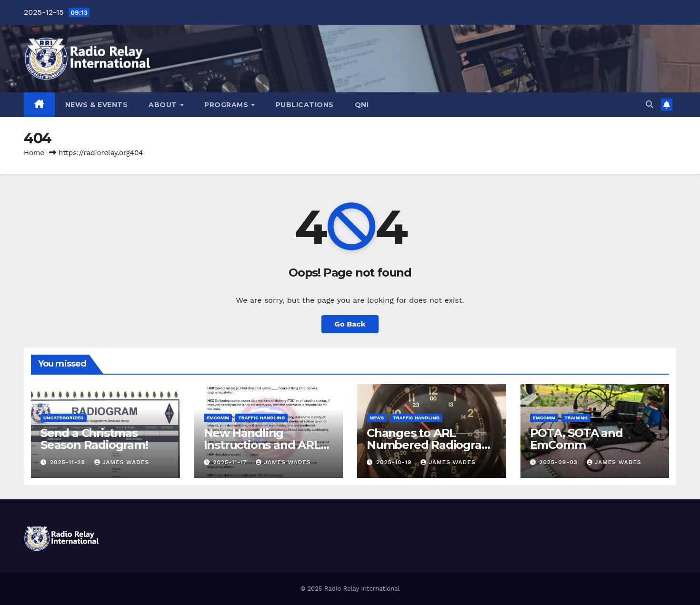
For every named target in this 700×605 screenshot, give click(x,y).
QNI (362, 105)
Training (576, 418)
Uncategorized (64, 418)
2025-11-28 (69, 462)
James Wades (122, 462)
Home (34, 153)
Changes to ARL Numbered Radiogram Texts (430, 445)
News (377, 418)
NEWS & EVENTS (97, 105)
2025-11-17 (231, 462)
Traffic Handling (261, 418)
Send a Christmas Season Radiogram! (94, 439)
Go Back (350, 324)
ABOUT (164, 105)
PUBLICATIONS (305, 105)
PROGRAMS (227, 105)
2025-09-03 (559, 462)
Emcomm (218, 418)
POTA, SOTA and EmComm (576, 439)
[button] (650, 104)
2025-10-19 (395, 462)
